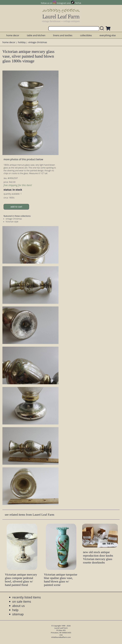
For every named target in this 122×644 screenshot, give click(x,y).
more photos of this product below (23, 159)
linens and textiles (63, 35)
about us (18, 606)
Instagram (62, 3)
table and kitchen (36, 35)
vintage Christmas (14, 219)
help (15, 610)
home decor (13, 35)
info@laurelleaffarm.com (61, 637)
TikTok (78, 3)
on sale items (22, 601)
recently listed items (27, 597)
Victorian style (12, 222)
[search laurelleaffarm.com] (102, 28)
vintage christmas (38, 42)
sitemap (18, 614)
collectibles (86, 35)
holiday (22, 42)
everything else (108, 35)
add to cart (16, 207)
